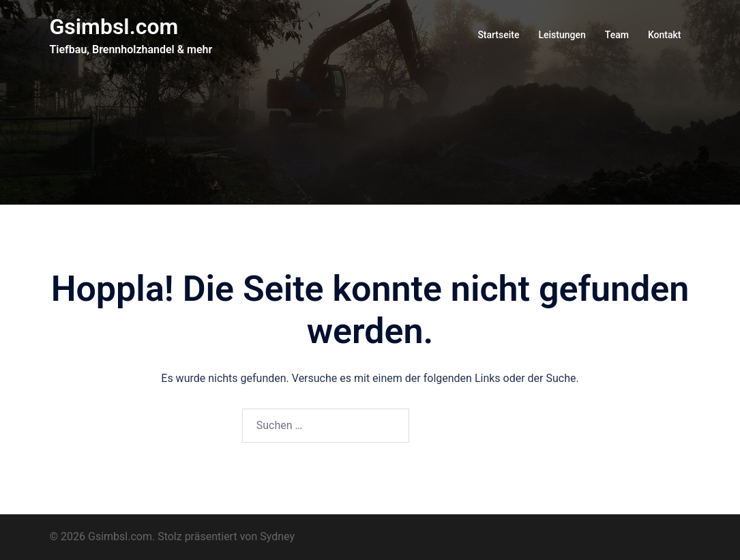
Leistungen (562, 35)
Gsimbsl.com (114, 27)
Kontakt (665, 35)
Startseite (498, 35)
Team (617, 35)
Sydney (277, 536)
